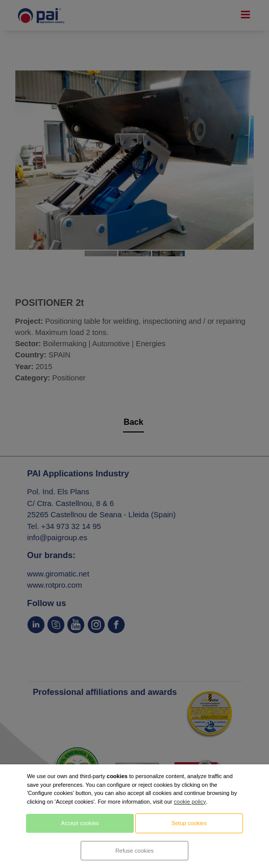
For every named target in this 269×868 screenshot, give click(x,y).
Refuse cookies (134, 851)
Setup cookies (189, 823)
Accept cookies (80, 823)
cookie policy (190, 802)
